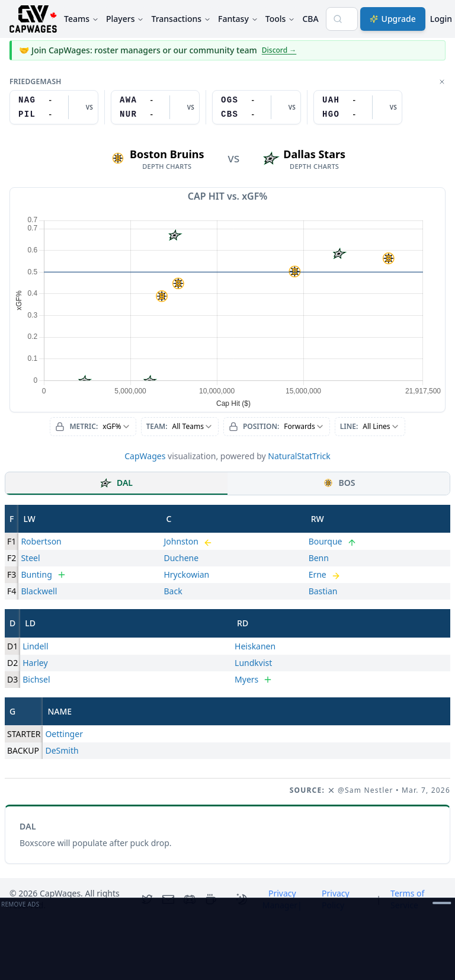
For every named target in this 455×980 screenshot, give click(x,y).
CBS (230, 114)
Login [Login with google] (441, 19)
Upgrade (393, 19)
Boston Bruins (167, 154)
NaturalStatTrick (299, 456)
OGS (230, 100)
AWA (128, 100)
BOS (339, 483)
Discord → (279, 50)
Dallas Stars (314, 154)
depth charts (167, 166)
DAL (116, 483)
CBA (310, 19)
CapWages (145, 456)
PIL (27, 114)
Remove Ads (20, 904)
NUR (128, 114)
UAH (331, 100)
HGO (331, 114)
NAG (27, 100)
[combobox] (93, 427)
